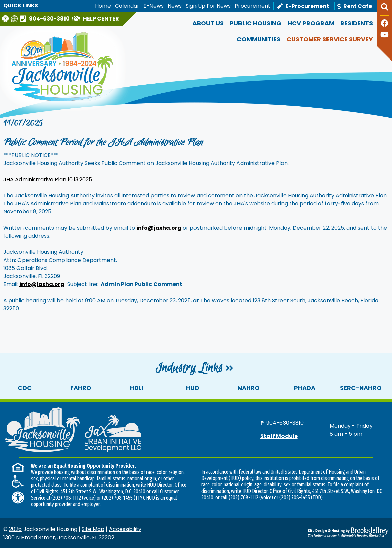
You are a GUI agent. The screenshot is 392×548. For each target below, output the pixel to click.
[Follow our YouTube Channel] (384, 35)
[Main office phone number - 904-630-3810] (46, 18)
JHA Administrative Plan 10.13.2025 (48, 179)
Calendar (127, 6)
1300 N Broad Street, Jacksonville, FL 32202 (59, 537)
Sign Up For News (208, 6)
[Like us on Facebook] (385, 24)
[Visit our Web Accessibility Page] (6, 19)
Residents (357, 23)
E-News (154, 6)
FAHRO (81, 388)
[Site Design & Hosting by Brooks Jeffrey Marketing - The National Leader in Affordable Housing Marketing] (340, 532)
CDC (25, 388)
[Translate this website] (15, 19)
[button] (384, 10)
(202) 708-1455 (117, 498)
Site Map (93, 529)
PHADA (305, 388)
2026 (15, 529)
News (175, 6)
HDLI (137, 388)
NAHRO (249, 388)
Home (103, 6)
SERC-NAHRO (361, 388)
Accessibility (125, 529)
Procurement (253, 6)
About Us (208, 23)
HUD (193, 388)
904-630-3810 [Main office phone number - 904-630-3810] (285, 423)
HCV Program (311, 23)
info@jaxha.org (42, 284)
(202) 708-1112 (66, 498)
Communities (259, 39)
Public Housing (256, 23)
